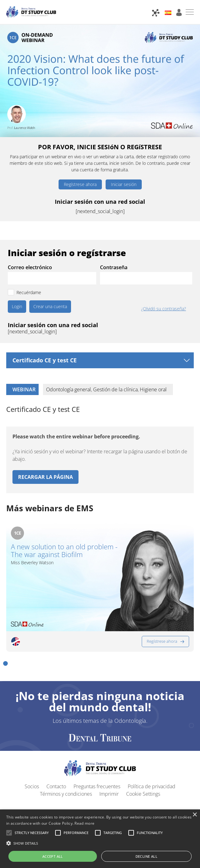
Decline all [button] (146, 856)
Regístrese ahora (80, 184)
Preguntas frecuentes (97, 750)
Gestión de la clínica (115, 389)
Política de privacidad (152, 750)
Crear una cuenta (50, 306)
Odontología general (69, 389)
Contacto (56, 750)
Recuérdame (29, 292)
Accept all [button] (53, 856)
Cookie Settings (143, 757)
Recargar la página (45, 477)
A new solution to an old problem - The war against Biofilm (64, 551)
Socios (32, 750)
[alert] (100, 839)
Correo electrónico (30, 267)
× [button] (195, 815)
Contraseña (114, 267)
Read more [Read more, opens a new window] (84, 823)
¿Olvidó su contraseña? (164, 309)
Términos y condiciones (66, 757)
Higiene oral (153, 389)
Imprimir (109, 757)
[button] (5, 626)
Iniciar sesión (124, 184)
